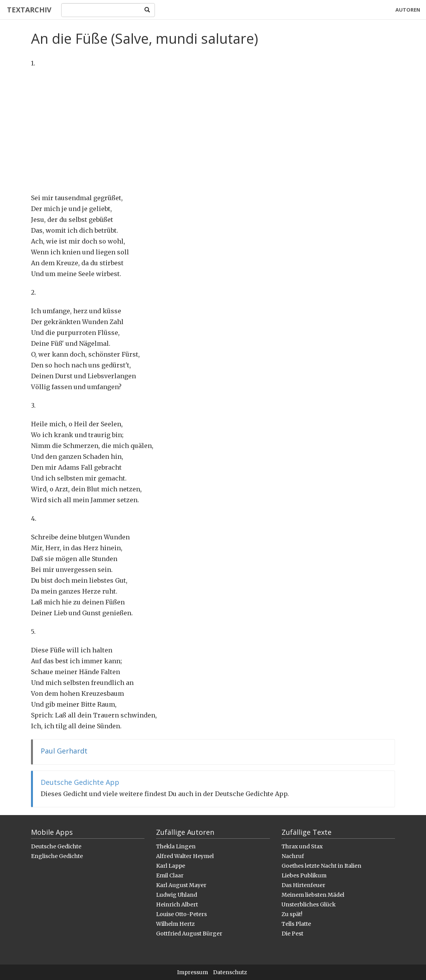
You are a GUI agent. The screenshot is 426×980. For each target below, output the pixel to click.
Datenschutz (230, 972)
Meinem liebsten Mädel (313, 895)
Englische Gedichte (57, 856)
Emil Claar (170, 875)
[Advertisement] (213, 130)
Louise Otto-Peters (181, 914)
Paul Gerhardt (64, 751)
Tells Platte (296, 924)
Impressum (192, 972)
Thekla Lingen (176, 846)
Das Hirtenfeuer (303, 885)
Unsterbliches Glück (309, 904)
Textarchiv (28, 10)
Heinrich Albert (177, 904)
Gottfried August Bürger (189, 934)
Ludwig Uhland (177, 895)
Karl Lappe (171, 866)
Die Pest (292, 934)
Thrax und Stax (302, 846)
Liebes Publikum (304, 875)
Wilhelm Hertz (175, 924)
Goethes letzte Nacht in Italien (321, 866)
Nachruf (293, 856)
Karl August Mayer (181, 885)
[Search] (100, 10)
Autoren (408, 10)
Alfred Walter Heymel (185, 856)
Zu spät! (292, 914)
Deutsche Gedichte (56, 846)
